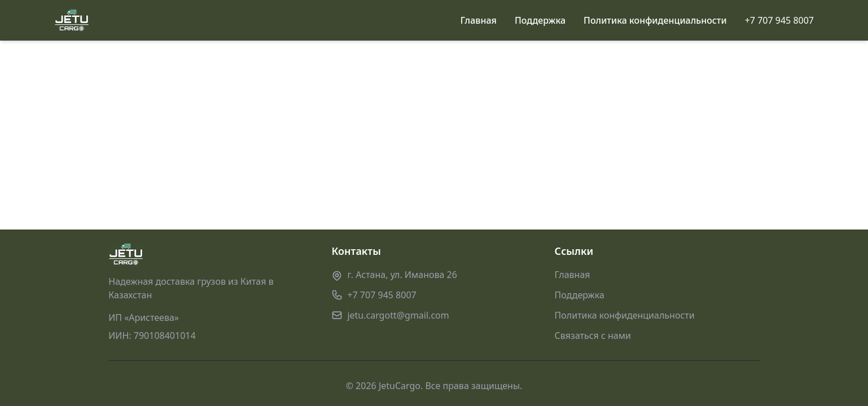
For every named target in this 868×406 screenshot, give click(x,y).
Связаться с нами (593, 336)
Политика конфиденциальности (655, 20)
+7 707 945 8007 (779, 20)
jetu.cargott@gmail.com (398, 315)
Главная (479, 20)
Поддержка (540, 20)
